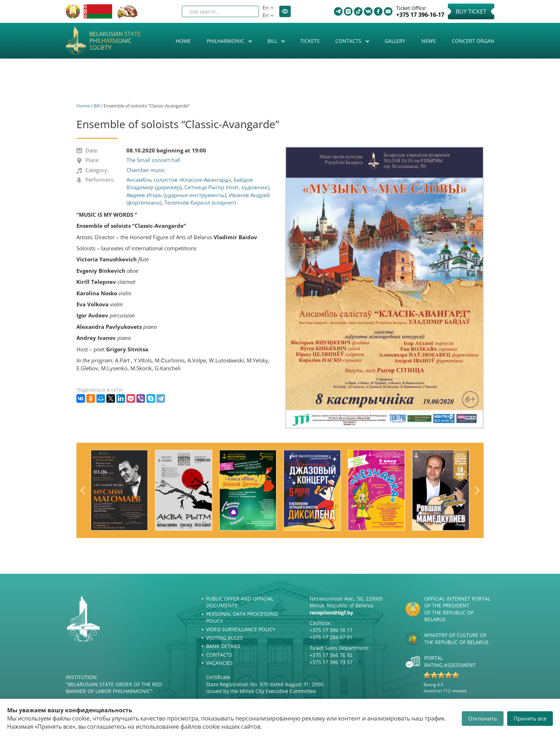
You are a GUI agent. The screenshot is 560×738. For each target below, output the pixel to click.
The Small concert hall (153, 160)
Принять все (530, 718)
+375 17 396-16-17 (420, 15)
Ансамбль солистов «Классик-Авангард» (179, 180)
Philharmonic (226, 41)
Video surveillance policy (241, 629)
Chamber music (146, 170)
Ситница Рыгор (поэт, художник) (227, 187)
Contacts (349, 41)
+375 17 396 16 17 (331, 630)
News (429, 41)
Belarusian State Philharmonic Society (115, 41)
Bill (273, 41)
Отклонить (483, 718)
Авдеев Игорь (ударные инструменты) (176, 195)
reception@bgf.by (331, 613)
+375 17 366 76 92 (331, 655)
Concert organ (473, 41)
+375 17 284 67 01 (331, 637)
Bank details (223, 646)
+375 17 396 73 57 (331, 662)
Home (183, 41)
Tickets (310, 41)
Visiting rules (224, 638)
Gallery (395, 41)
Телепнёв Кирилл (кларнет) (200, 202)
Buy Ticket (471, 11)
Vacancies (219, 663)
